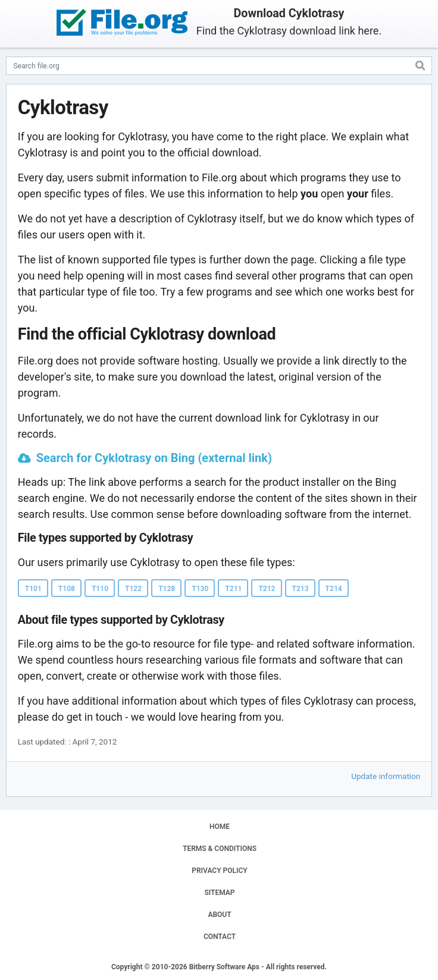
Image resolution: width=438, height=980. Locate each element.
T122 (133, 589)
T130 (200, 589)
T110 (100, 589)
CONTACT (220, 937)
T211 (233, 589)
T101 (33, 589)
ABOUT (219, 915)
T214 (334, 589)
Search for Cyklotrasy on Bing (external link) (154, 458)
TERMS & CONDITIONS (220, 849)
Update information (386, 776)
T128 (167, 589)
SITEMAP (219, 893)
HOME (220, 827)
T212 (267, 589)
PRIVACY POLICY (219, 871)
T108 (67, 589)
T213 (301, 589)
